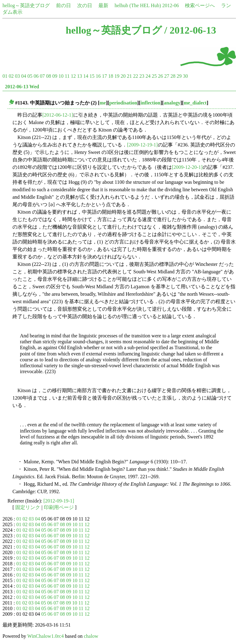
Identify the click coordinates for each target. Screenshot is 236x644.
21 (129, 76)
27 (167, 76)
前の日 (64, 5)
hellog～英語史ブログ (26, 5)
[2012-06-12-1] (58, 115)
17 (104, 76)
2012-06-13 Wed (22, 87)
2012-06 (170, 5)
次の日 (85, 5)
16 (98, 76)
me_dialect (195, 103)
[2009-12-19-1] (142, 145)
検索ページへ (200, 5)
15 (92, 76)
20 (123, 76)
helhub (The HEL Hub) (138, 5)
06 (36, 76)
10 (61, 76)
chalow (91, 636)
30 (185, 76)
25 (154, 76)
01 (5, 76)
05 (30, 76)
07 (42, 76)
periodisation (123, 103)
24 (148, 76)
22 (135, 76)
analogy (172, 103)
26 (160, 76)
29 (179, 76)
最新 (103, 5)
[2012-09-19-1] (59, 501)
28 (173, 76)
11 (67, 76)
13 (79, 76)
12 (73, 76)
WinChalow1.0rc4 (46, 636)
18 (111, 76)
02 (11, 76)
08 (49, 76)
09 (55, 76)
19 (117, 76)
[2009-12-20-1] (187, 167)
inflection (150, 103)
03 (17, 76)
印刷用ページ (59, 507)
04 (24, 76)
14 (86, 76)
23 (142, 76)
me (103, 103)
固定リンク (28, 507)
